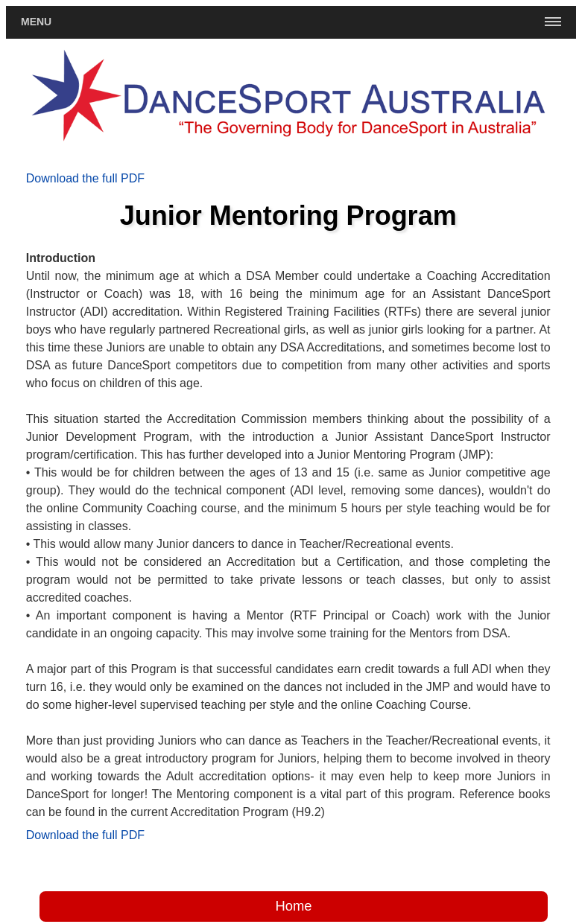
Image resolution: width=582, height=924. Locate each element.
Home (293, 906)
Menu (36, 22)
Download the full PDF (85, 178)
